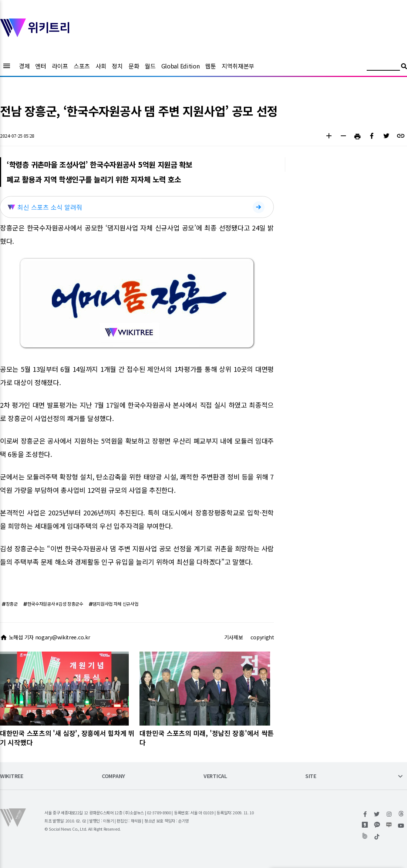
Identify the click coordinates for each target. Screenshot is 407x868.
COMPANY (113, 776)
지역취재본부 (238, 66)
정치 (117, 66)
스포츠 (82, 66)
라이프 (60, 66)
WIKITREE (12, 776)
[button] (329, 137)
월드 (150, 66)
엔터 (41, 66)
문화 (134, 66)
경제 (24, 66)
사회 (101, 66)
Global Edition (181, 66)
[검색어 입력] (383, 67)
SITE (311, 776)
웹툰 (210, 66)
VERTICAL (215, 776)
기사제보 (234, 637)
